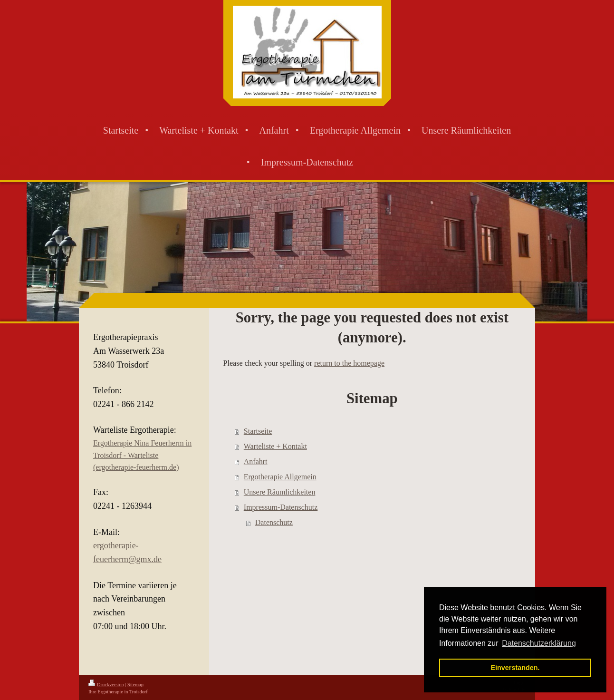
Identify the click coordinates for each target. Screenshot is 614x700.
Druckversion (106, 685)
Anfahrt (256, 462)
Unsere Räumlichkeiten (280, 492)
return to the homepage (349, 363)
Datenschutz (274, 522)
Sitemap (135, 685)
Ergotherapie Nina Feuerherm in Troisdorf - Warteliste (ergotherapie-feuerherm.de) (142, 455)
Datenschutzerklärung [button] (539, 643)
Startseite (258, 431)
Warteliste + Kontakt (275, 446)
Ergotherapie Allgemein (280, 477)
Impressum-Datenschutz (281, 507)
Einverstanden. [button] (515, 668)
